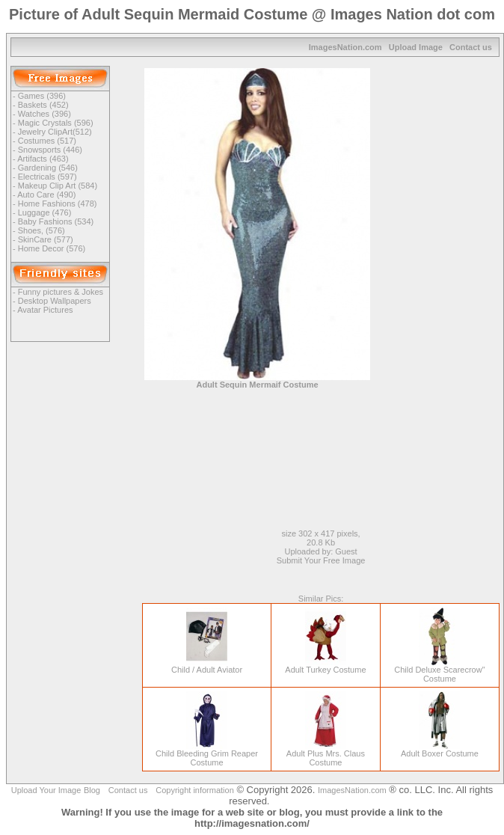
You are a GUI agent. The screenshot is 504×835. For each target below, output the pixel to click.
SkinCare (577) (46, 239)
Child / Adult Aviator (207, 666)
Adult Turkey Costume (325, 666)
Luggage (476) (45, 212)
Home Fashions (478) (58, 204)
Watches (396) (44, 114)
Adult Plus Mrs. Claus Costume (326, 754)
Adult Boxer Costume (440, 750)
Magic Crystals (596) (56, 123)
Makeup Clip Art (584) (58, 186)
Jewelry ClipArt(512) (55, 132)
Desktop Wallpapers (55, 301)
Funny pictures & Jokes (61, 292)
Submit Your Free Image (321, 560)
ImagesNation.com (345, 47)
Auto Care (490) (46, 195)
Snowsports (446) (50, 150)
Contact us (471, 47)
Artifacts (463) (43, 159)
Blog (92, 790)
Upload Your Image (46, 790)
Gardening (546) (48, 168)
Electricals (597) (47, 177)
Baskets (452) (43, 105)
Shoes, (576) (42, 230)
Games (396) (42, 96)
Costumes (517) (47, 141)
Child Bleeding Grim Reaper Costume (207, 754)
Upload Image (416, 47)
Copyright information (195, 790)
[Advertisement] (450, 293)
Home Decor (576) (52, 248)
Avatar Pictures (45, 310)
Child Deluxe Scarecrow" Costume (439, 670)
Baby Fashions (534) (56, 221)
